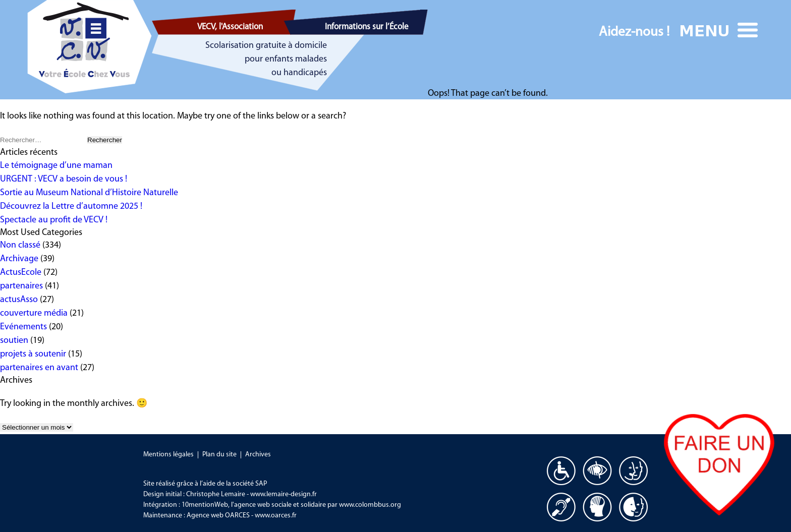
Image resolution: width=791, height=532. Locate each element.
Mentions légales (168, 455)
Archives (258, 455)
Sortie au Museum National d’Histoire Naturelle (89, 193)
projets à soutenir (33, 354)
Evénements (23, 327)
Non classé (20, 245)
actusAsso (19, 300)
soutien (14, 341)
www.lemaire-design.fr (284, 494)
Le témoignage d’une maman (56, 166)
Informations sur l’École (367, 27)
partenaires (21, 286)
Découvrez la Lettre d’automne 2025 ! (71, 206)
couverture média (34, 313)
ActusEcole (21, 273)
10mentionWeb (205, 505)
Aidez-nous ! (634, 33)
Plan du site (219, 455)
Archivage (19, 259)
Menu (720, 30)
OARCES (237, 516)
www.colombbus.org (370, 505)
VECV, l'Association (230, 27)
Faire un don (719, 465)
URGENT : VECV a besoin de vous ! (64, 179)
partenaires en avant (39, 368)
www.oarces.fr (276, 516)
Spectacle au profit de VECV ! (54, 220)
